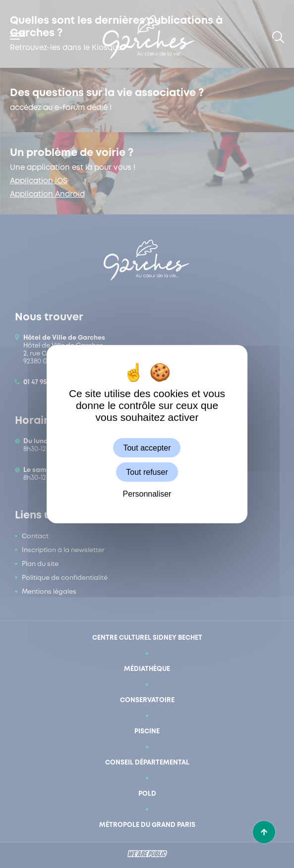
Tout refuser (147, 472)
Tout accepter (147, 447)
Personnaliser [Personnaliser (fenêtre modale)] (147, 494)
